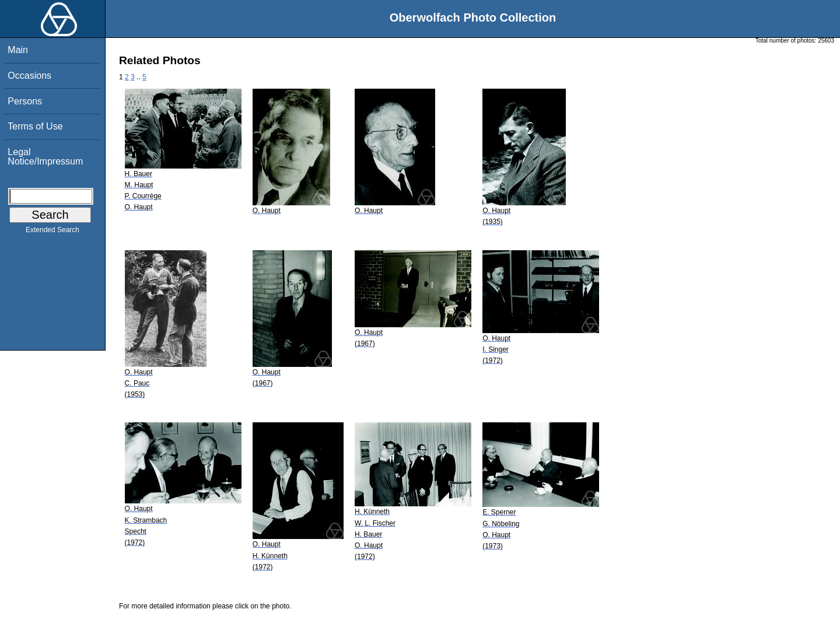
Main (18, 50)
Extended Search (52, 232)
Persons (25, 101)
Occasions (29, 76)
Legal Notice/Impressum (45, 157)
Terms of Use (35, 126)
